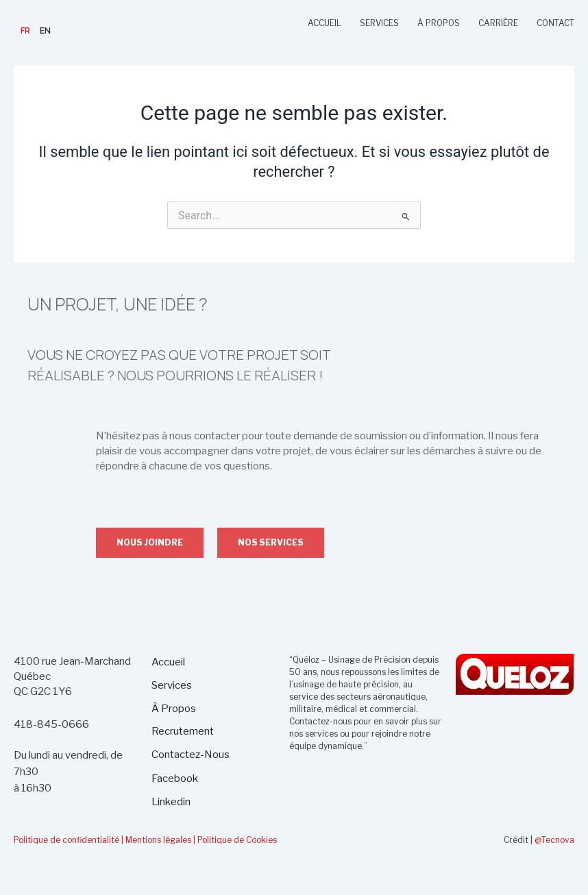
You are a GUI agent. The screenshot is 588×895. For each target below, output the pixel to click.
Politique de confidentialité (66, 840)
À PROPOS (439, 23)
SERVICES (379, 23)
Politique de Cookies (237, 840)
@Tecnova (554, 840)
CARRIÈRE (498, 23)
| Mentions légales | (158, 840)
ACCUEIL (324, 23)
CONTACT (555, 23)
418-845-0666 (51, 724)
